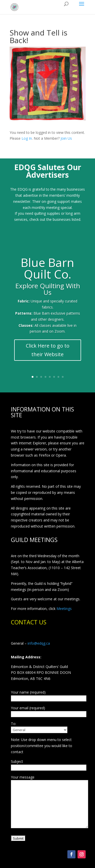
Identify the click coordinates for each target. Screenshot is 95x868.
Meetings (64, 609)
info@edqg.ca (39, 643)
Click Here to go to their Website (48, 350)
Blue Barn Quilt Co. (48, 268)
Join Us (66, 138)
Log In (27, 138)
